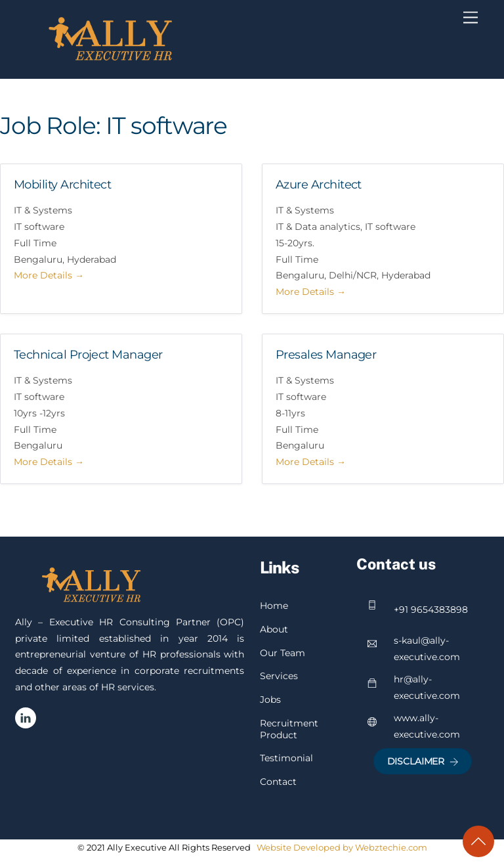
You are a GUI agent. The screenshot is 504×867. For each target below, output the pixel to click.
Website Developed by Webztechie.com (342, 847)
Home (274, 606)
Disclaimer (423, 762)
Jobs (270, 700)
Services (279, 676)
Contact (278, 782)
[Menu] (471, 17)
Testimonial (286, 758)
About (274, 629)
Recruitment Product (289, 729)
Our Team (283, 653)
